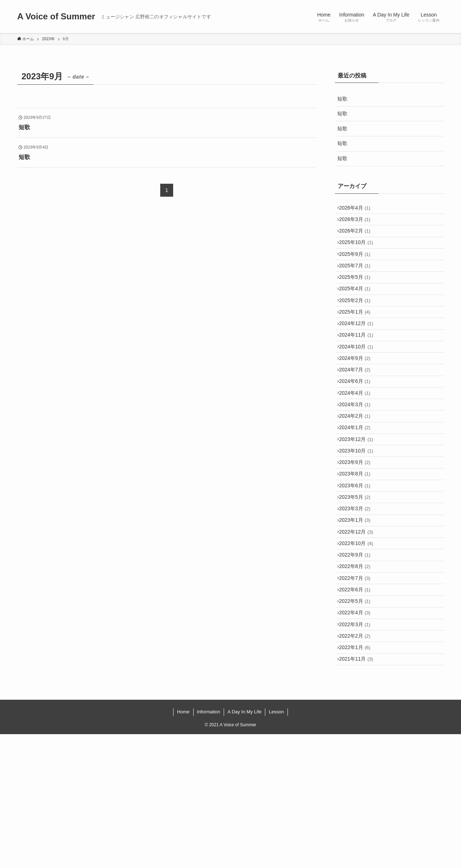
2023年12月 (359, 508)
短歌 (345, 99)
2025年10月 (359, 254)
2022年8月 (358, 672)
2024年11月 (359, 374)
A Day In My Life (245, 846)
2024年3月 (358, 463)
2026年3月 (358, 224)
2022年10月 (359, 642)
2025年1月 (358, 344)
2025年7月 (358, 284)
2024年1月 (358, 493)
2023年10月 (359, 523)
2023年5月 (358, 582)
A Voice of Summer (56, 17)
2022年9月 (358, 657)
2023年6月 (358, 568)
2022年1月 (358, 776)
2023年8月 (358, 553)
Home (183, 846)
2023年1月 (358, 612)
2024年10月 (359, 388)
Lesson (276, 846)
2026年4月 (358, 209)
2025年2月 (358, 329)
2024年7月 (358, 418)
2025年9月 (358, 269)
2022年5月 (358, 717)
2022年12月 (359, 627)
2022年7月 (358, 687)
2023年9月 (358, 538)
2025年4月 (358, 314)
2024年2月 (358, 478)
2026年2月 (358, 239)
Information (208, 846)
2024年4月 (358, 448)
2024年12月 (359, 358)
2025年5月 (358, 299)
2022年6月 (358, 702)
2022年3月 (358, 747)
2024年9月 (358, 403)
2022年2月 (358, 761)
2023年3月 (358, 597)
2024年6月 (358, 433)
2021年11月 (359, 791)
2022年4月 (358, 732)
